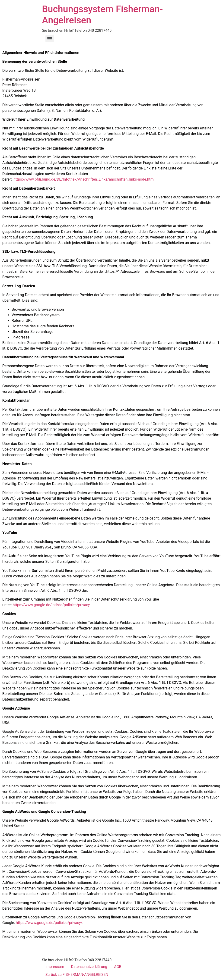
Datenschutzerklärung (89, 967)
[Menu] (50, 39)
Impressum (55, 967)
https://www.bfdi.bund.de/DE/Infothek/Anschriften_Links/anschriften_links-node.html (84, 179)
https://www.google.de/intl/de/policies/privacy (51, 605)
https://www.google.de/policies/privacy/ (49, 923)
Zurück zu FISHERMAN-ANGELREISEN (77, 975)
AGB (118, 967)
